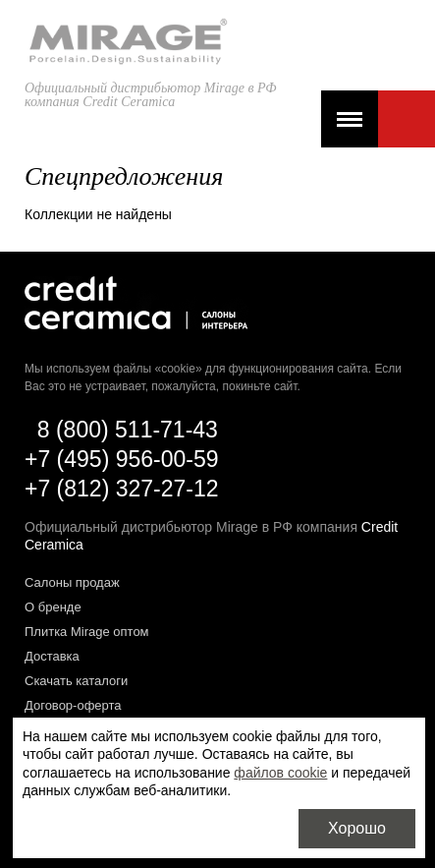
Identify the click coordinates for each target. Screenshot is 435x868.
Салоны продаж (72, 582)
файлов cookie (280, 773)
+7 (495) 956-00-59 (122, 459)
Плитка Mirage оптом (87, 632)
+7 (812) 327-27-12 (122, 489)
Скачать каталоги (76, 681)
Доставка (52, 656)
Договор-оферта (73, 705)
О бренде (53, 607)
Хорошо (357, 828)
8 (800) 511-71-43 (128, 430)
